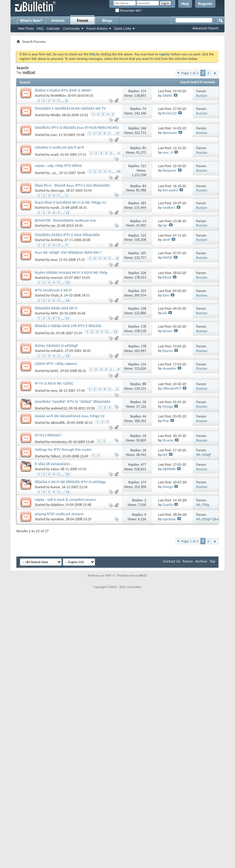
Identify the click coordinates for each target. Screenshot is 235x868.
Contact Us (172, 561)
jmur (54, 260)
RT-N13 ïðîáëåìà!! (48, 435)
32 (67, 474)
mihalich (57, 351)
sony (54, 391)
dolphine (57, 505)
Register (205, 4)
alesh (166, 240)
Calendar (53, 28)
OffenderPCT (172, 388)
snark (55, 155)
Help (185, 4)
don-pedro (170, 190)
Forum (83, 21)
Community (71, 28)
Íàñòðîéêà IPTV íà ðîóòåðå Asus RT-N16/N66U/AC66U (77, 127)
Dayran (167, 351)
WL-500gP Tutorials (204, 457)
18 (67, 301)
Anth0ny (57, 240)
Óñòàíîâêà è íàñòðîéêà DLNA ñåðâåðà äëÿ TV (70, 108)
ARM (54, 313)
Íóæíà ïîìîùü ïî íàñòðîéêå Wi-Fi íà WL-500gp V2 (71, 202)
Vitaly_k (57, 295)
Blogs (107, 21)
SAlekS (167, 96)
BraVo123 (169, 113)
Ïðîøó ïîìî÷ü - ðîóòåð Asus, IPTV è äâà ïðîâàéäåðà (72, 185)
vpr (53, 226)
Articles (58, 21)
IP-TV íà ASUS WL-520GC (54, 383)
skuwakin (169, 368)
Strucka (168, 440)
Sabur (55, 469)
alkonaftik (58, 423)
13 (67, 213)
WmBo (56, 115)
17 (118, 133)
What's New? (31, 21)
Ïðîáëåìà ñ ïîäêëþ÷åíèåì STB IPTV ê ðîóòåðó (68, 326)
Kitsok (167, 277)
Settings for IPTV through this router (63, 449)
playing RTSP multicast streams (59, 514)
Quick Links (123, 28)
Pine (166, 421)
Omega (168, 406)
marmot (57, 278)
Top (212, 561)
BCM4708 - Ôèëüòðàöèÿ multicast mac (66, 220)
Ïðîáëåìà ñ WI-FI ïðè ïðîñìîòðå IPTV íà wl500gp (70, 482)
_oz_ (54, 173)
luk (165, 313)
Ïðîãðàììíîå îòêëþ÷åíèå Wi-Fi (56, 308)
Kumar (55, 487)
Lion (54, 135)
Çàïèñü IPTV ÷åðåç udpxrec (56, 363)
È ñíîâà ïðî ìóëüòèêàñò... (54, 464)
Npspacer (169, 170)
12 (115, 332)
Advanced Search (205, 28)
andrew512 (59, 408)
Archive (201, 561)
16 (67, 283)
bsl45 (55, 371)
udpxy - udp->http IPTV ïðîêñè (58, 165)
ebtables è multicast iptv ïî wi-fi (59, 147)
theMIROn (58, 96)
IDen (166, 295)
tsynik (55, 208)
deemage (57, 190)
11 (67, 318)
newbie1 (169, 208)
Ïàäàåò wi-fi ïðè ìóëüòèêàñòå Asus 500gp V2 (70, 416)
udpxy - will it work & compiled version (65, 499)
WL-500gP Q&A (208, 519)
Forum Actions (97, 28)
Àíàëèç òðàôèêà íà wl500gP (56, 345)
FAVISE (167, 258)
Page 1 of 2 (190, 73)
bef (165, 455)
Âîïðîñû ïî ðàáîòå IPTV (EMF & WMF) (63, 90)
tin (53, 333)
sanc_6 (167, 152)
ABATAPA (169, 469)
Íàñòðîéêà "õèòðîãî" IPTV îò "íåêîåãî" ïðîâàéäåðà (73, 402)
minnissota (59, 442)
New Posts (26, 28)
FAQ (40, 28)
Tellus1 (56, 456)
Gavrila (167, 505)
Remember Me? (128, 11)
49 (118, 171)
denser (167, 331)
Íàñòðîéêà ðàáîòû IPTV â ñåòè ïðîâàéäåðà (67, 235)
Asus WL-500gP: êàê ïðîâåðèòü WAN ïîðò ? (68, 252)
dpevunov (170, 133)
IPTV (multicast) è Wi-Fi (53, 290)
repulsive (57, 519)
